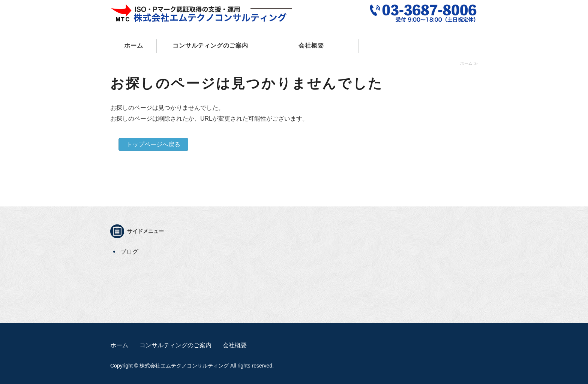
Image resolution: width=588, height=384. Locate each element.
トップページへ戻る (153, 144)
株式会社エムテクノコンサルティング (184, 366)
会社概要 (311, 46)
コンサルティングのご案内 (210, 46)
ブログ (129, 252)
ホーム (133, 46)
